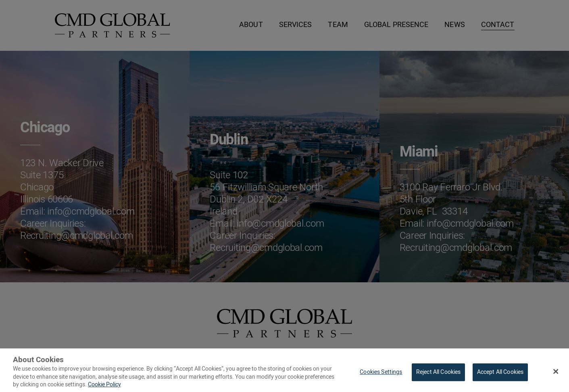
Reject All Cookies (439, 374)
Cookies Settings (381, 374)
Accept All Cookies (500, 374)
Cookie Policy (104, 387)
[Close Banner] (556, 374)
